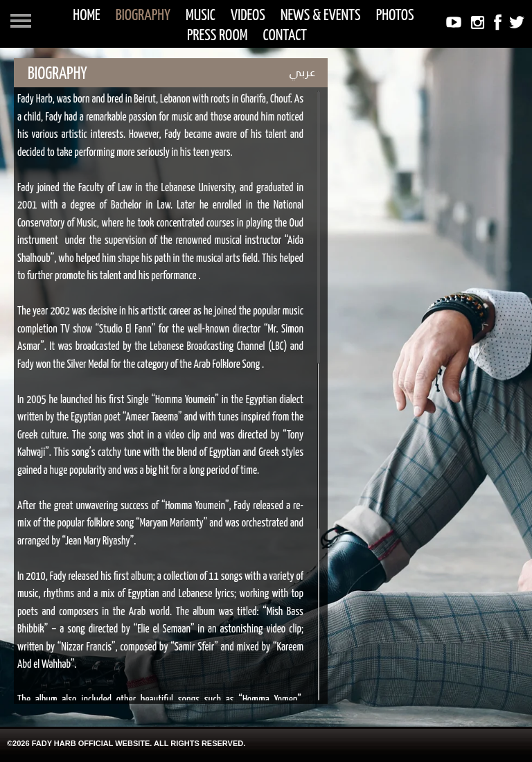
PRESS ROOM (217, 36)
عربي (302, 72)
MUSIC (201, 16)
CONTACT (285, 36)
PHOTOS (395, 16)
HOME (86, 16)
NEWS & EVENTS (321, 16)
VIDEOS (248, 16)
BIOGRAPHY (143, 16)
